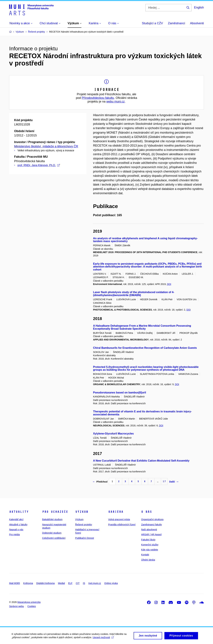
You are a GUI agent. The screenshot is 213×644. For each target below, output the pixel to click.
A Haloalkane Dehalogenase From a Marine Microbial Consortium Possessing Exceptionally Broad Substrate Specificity (142, 327)
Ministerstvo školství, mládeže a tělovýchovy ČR (46, 146)
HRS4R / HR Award (151, 535)
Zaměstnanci (176, 23)
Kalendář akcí (16, 519)
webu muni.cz (115, 102)
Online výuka (111, 583)
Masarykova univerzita (29, 602)
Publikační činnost (85, 538)
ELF (70, 583)
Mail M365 (15, 583)
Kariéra (116, 512)
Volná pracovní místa (119, 519)
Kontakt (145, 555)
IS (84, 583)
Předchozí (100, 482)
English (199, 7)
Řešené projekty (84, 525)
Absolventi (197, 23)
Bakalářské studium (52, 519)
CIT (78, 583)
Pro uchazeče (55, 512)
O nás (147, 512)
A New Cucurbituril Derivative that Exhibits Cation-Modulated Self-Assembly (141, 461)
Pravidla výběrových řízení (122, 525)
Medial (61, 583)
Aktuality (19, 512)
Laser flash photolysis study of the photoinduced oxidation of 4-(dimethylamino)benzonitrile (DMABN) (134, 294)
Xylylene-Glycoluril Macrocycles (113, 434)
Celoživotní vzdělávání (54, 538)
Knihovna (28, 583)
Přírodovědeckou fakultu (98, 98)
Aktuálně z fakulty (18, 525)
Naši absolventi (149, 530)
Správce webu (17, 606)
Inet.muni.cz (95, 583)
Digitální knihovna (46, 583)
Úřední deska (148, 560)
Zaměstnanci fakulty (152, 525)
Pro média (14, 535)
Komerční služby (150, 545)
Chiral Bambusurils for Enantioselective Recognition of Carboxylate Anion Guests (145, 348)
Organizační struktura (152, 519)
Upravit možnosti (103, 639)
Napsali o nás (16, 530)
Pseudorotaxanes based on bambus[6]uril (119, 393)
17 (164, 481)
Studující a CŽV (152, 23)
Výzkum (82, 512)
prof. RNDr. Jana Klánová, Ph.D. (39, 165)
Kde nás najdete (150, 550)
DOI (169, 284)
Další (174, 482)
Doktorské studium (52, 533)
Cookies (32, 606)
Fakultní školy (148, 540)
